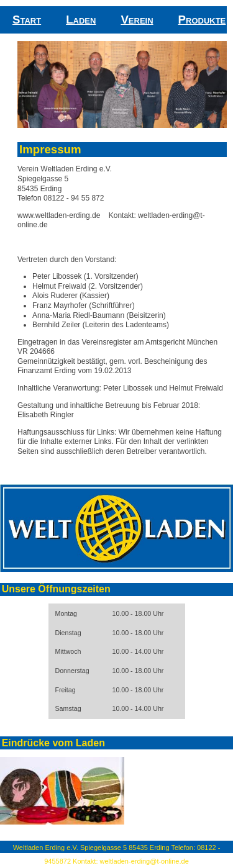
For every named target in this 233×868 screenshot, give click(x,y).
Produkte (202, 20)
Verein (137, 20)
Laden (81, 20)
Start (27, 20)
